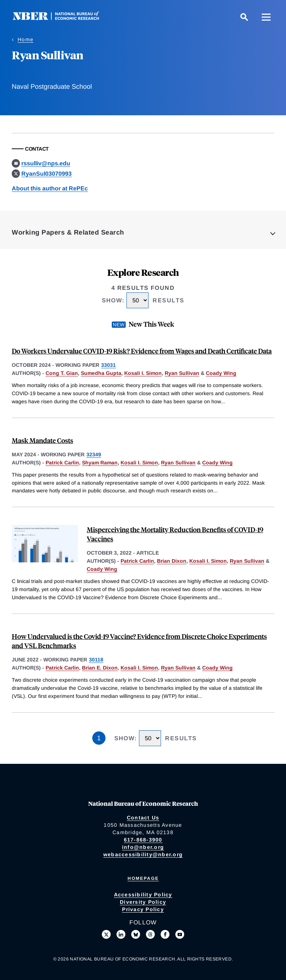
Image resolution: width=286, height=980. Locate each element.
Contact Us (143, 818)
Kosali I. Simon (143, 373)
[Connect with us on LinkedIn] (121, 934)
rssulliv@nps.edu (46, 163)
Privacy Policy (143, 909)
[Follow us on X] (106, 934)
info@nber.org (143, 847)
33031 (108, 365)
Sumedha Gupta (101, 373)
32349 (94, 454)
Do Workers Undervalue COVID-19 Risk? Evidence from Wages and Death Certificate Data (142, 351)
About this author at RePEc (50, 188)
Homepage (143, 878)
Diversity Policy (143, 902)
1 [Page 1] (99, 738)
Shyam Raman (100, 463)
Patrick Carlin (62, 463)
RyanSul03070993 (47, 174)
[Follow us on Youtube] (180, 934)
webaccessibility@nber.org (143, 854)
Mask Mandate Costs (42, 440)
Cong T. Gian (62, 373)
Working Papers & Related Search (68, 232)
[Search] (244, 17)
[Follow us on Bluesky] (136, 934)
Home (26, 39)
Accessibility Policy (143, 895)
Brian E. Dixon (100, 668)
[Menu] (266, 17)
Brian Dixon (172, 561)
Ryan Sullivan (182, 373)
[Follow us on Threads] (150, 934)
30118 (96, 660)
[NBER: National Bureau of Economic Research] (62, 18)
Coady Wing (221, 373)
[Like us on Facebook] (165, 934)
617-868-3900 (143, 840)
